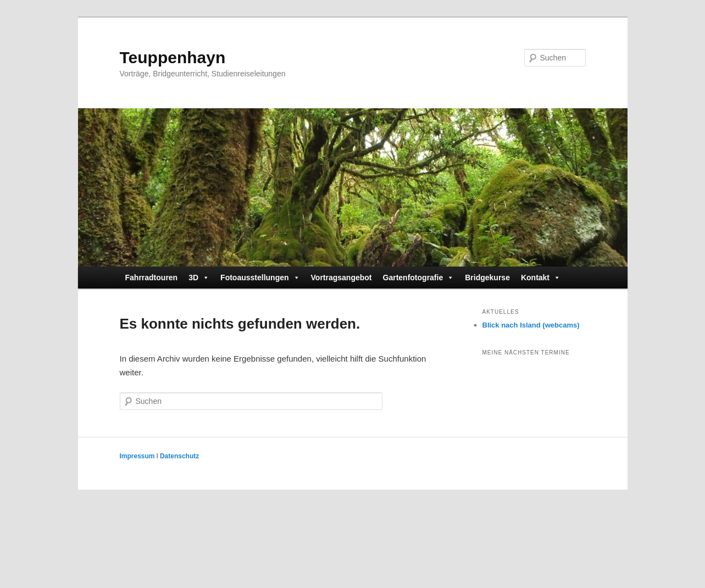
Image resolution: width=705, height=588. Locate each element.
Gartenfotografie (419, 278)
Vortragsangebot (342, 278)
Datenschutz (179, 456)
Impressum (137, 456)
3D (199, 278)
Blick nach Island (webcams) (531, 325)
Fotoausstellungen (260, 278)
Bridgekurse (487, 278)
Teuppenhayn (173, 57)
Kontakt (541, 278)
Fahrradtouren (152, 278)
